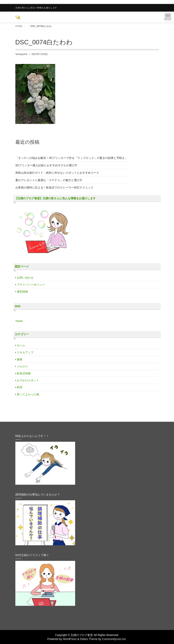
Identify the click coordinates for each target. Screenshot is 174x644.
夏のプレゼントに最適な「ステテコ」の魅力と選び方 (49, 180)
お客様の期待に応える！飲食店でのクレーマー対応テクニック (54, 187)
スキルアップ (25, 352)
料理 (20, 387)
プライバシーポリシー (31, 285)
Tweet (19, 321)
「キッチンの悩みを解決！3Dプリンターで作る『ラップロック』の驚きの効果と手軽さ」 (72, 158)
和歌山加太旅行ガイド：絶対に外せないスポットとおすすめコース (57, 173)
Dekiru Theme (89, 639)
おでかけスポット (28, 380)
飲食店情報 (24, 373)
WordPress (70, 639)
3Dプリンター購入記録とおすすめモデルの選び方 (46, 165)
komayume (22, 54)
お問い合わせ (25, 278)
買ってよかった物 (28, 394)
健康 (20, 359)
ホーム (21, 345)
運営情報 (22, 292)
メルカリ (22, 366)
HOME (19, 26)
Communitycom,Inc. (114, 639)
